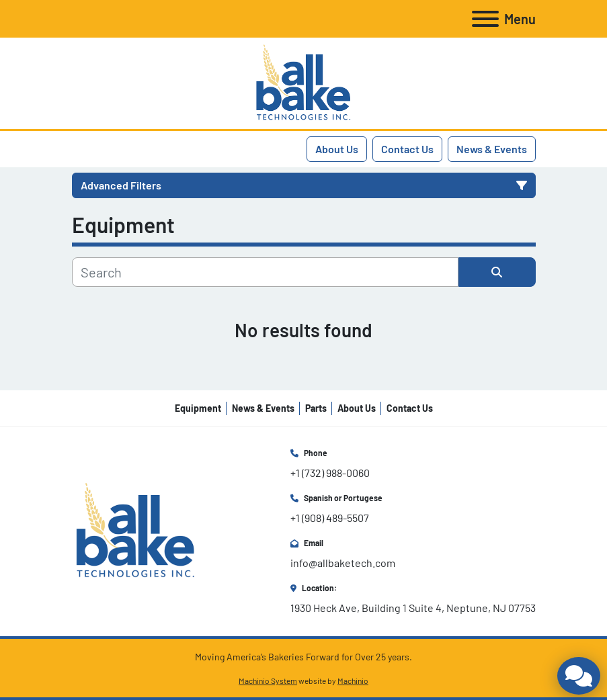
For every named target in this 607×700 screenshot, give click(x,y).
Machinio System (268, 681)
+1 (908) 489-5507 (330, 518)
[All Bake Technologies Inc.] (135, 530)
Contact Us (407, 149)
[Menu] (485, 19)
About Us (337, 149)
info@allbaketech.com (343, 563)
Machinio (353, 681)
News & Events (492, 149)
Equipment (198, 408)
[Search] (265, 272)
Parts (316, 408)
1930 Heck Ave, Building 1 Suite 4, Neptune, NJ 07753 (413, 608)
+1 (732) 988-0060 (330, 473)
